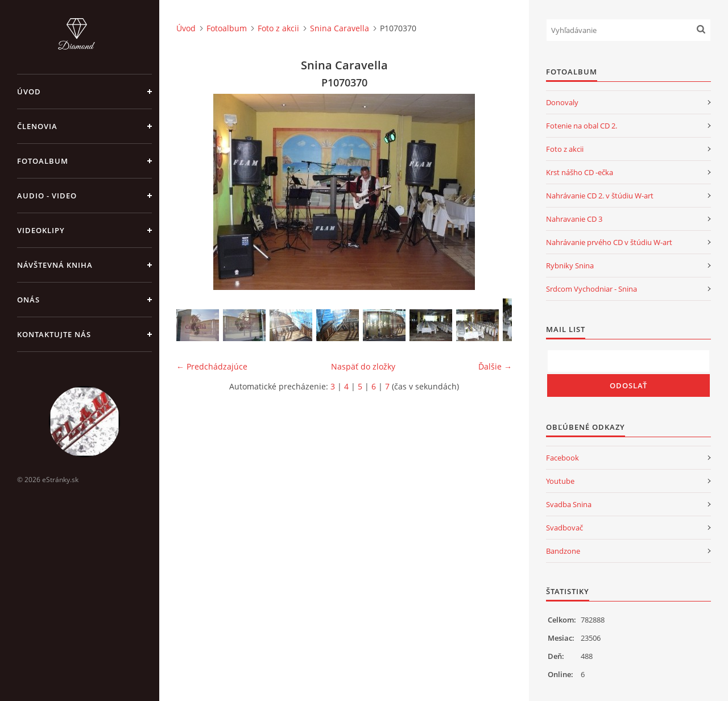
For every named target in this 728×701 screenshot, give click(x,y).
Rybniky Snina (570, 266)
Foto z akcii (278, 28)
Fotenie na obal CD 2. (582, 126)
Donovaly (562, 102)
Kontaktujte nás (54, 334)
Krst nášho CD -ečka (580, 172)
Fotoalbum (43, 161)
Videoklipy (41, 230)
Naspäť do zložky (363, 366)
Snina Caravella (340, 28)
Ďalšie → (495, 366)
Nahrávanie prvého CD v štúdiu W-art (609, 242)
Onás (28, 300)
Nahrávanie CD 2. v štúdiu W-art (600, 196)
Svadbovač (564, 528)
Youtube (560, 481)
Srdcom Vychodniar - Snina (591, 289)
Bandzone (563, 551)
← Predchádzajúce (212, 366)
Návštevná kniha (55, 265)
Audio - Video (47, 196)
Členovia (37, 126)
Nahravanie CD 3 (574, 219)
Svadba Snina (569, 504)
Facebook (562, 458)
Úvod (29, 92)
